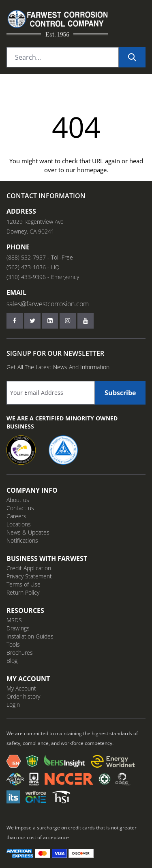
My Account (21, 688)
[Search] (132, 57)
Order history (23, 696)
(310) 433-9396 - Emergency (43, 277)
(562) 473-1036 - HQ (33, 267)
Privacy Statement (29, 576)
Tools (13, 644)
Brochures (20, 653)
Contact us (20, 508)
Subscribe (120, 393)
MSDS (14, 620)
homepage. (93, 170)
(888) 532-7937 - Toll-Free (40, 257)
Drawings (18, 628)
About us (18, 500)
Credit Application (29, 568)
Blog (12, 661)
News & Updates (28, 532)
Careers (16, 516)
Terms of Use (24, 584)
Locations (19, 524)
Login (13, 705)
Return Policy (23, 592)
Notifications (22, 540)
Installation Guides (30, 636)
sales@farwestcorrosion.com (48, 304)
